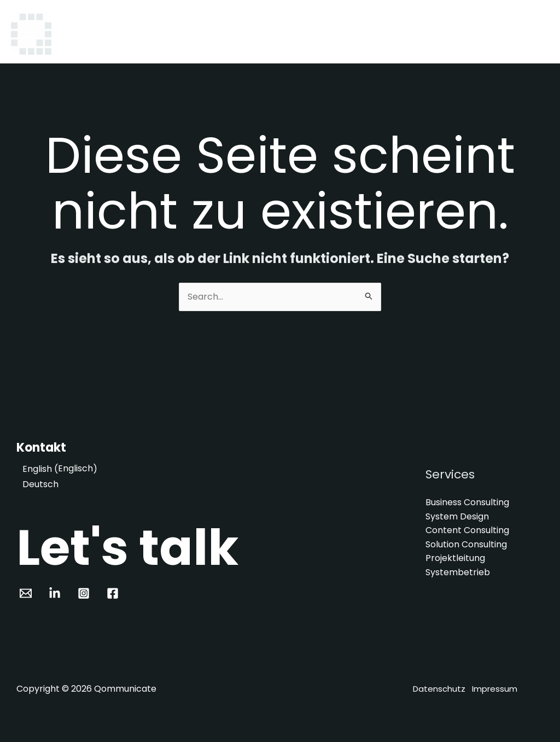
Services (361, 34)
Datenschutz (439, 689)
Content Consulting (467, 530)
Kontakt (523, 34)
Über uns (416, 34)
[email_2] (28, 593)
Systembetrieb (458, 572)
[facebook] (86, 593)
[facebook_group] (114, 593)
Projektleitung (455, 559)
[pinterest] (57, 593)
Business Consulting (467, 502)
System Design (457, 516)
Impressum (495, 689)
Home (313, 34)
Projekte (470, 34)
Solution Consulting (466, 544)
